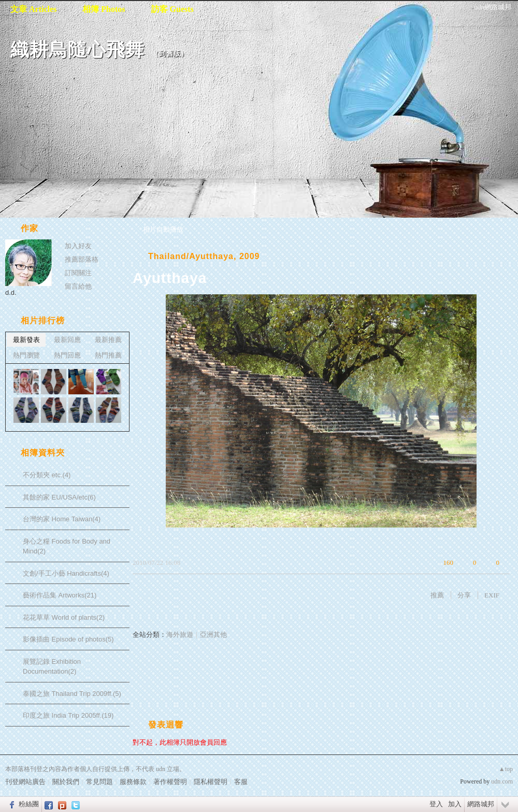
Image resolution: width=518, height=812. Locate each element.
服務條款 (133, 782)
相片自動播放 (163, 229)
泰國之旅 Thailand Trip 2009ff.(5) (72, 694)
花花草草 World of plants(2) (64, 617)
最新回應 (67, 340)
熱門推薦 (108, 355)
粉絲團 (29, 804)
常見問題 (99, 782)
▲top (506, 769)
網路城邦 (481, 804)
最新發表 (26, 340)
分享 (464, 595)
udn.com (502, 781)
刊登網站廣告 (25, 782)
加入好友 (78, 246)
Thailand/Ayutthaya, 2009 (204, 256)
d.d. (11, 293)
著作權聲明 (170, 782)
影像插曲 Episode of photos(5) (68, 639)
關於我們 (66, 782)
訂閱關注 (78, 273)
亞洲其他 (213, 635)
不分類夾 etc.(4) (47, 475)
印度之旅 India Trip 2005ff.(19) (68, 715)
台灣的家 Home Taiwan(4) (62, 519)
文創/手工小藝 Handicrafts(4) (66, 573)
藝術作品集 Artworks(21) (60, 595)
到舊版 (170, 54)
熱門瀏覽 (26, 355)
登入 (436, 804)
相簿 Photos (104, 9)
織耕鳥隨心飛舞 (77, 49)
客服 (241, 782)
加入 (455, 804)
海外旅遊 (180, 635)
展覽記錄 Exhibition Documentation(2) (52, 667)
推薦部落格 (82, 259)
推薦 (437, 595)
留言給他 (78, 286)
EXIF (492, 595)
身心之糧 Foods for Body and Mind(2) (67, 546)
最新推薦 (108, 340)
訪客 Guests (172, 9)
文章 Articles (33, 9)
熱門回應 (67, 355)
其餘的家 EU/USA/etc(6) (59, 497)
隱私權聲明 (211, 782)
